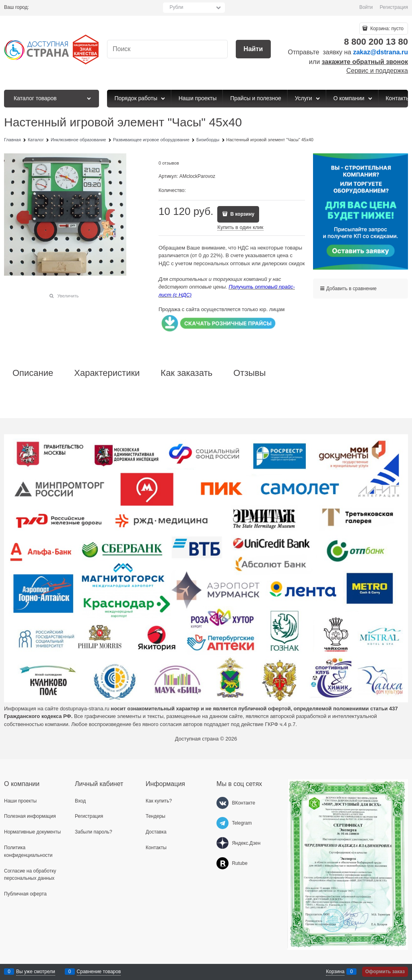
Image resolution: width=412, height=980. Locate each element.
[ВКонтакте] (222, 803)
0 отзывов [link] (169, 163)
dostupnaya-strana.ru (85, 709)
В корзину (242, 214)
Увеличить (68, 296)
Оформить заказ (385, 972)
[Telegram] (222, 823)
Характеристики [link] (107, 373)
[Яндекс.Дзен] (222, 843)
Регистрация (394, 7)
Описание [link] (33, 373)
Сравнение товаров (99, 972)
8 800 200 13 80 (376, 42)
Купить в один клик (240, 227)
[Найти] (253, 49)
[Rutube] (222, 863)
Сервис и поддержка (377, 71)
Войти (366, 7)
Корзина (335, 972)
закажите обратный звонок (365, 62)
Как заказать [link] (186, 373)
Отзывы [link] (250, 373)
